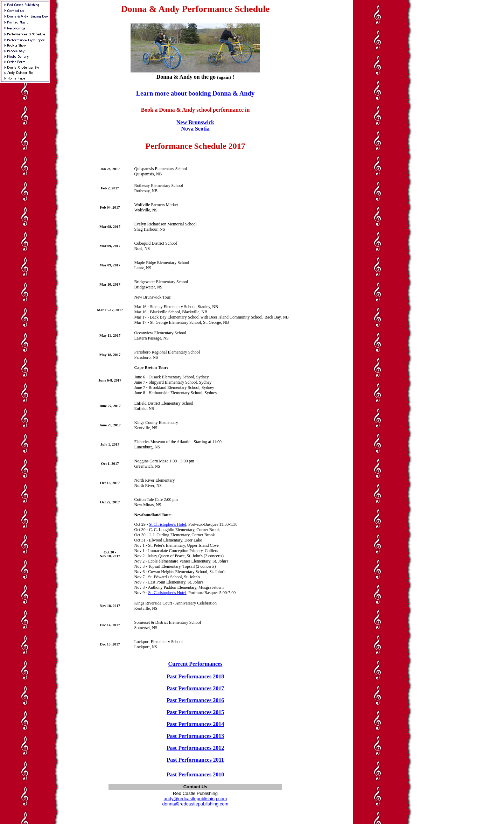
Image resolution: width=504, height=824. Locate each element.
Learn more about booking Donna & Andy (195, 93)
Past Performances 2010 (195, 774)
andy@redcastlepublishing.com (195, 799)
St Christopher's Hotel (168, 524)
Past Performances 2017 (195, 688)
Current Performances (195, 664)
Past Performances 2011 (195, 760)
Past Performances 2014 (195, 724)
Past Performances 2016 (195, 700)
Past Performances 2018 (195, 676)
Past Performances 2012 (195, 748)
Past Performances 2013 (195, 736)
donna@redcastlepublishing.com (195, 804)
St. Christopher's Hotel (167, 593)
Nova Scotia (195, 129)
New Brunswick (195, 122)
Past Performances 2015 (195, 712)
